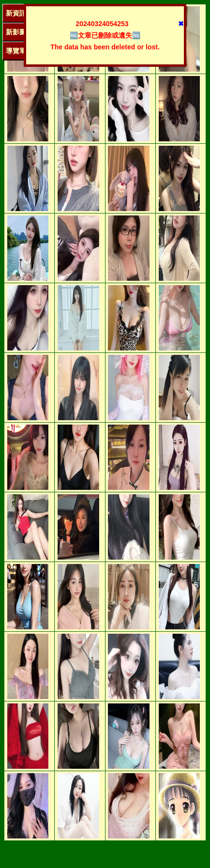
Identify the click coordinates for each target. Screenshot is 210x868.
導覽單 (16, 51)
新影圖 (16, 32)
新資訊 (16, 13)
